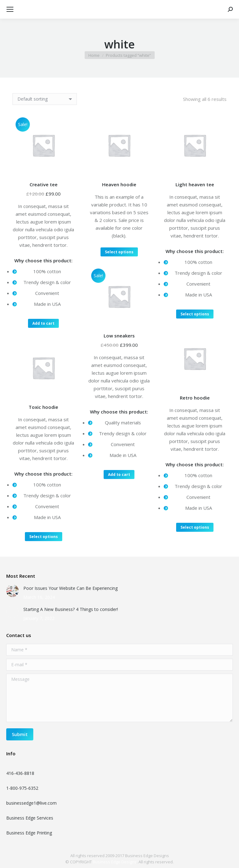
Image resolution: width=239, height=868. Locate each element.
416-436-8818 (20, 773)
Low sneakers (119, 336)
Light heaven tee (195, 184)
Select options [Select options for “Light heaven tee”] (195, 314)
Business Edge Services (30, 818)
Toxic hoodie (43, 407)
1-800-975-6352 (22, 788)
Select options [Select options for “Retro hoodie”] (195, 527)
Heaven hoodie (119, 184)
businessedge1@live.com (31, 803)
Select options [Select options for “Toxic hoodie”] (44, 537)
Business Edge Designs (115, 862)
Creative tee (44, 184)
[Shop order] (45, 99)
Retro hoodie (195, 398)
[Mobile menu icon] (10, 9)
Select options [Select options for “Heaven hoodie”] (119, 252)
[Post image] (12, 591)
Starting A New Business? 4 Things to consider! (71, 609)
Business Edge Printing (29, 833)
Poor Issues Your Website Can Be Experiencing (70, 588)
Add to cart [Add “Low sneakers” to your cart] (119, 475)
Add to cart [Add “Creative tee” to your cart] (43, 323)
